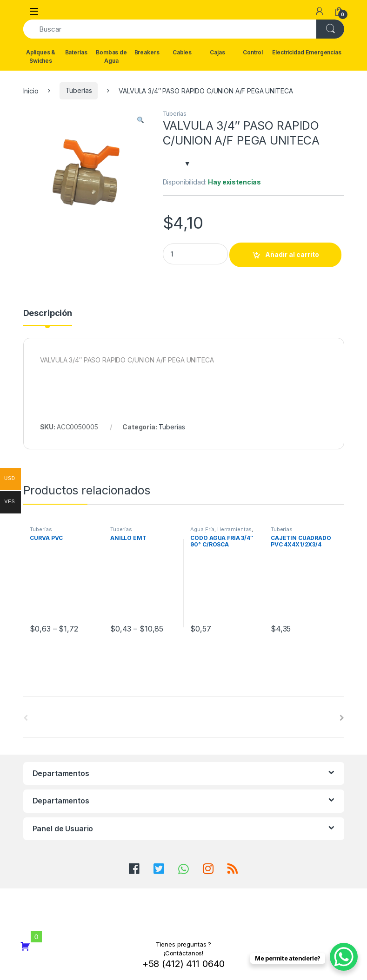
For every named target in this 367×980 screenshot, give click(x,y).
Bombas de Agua (111, 56)
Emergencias (324, 52)
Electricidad (288, 52)
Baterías (76, 52)
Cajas (217, 52)
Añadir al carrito (292, 254)
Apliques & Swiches (41, 56)
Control (253, 52)
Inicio (31, 90)
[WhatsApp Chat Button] (344, 957)
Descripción (48, 313)
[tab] (48, 317)
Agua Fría (202, 529)
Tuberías (79, 90)
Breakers (147, 52)
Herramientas (234, 529)
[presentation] (342, 718)
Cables (182, 52)
